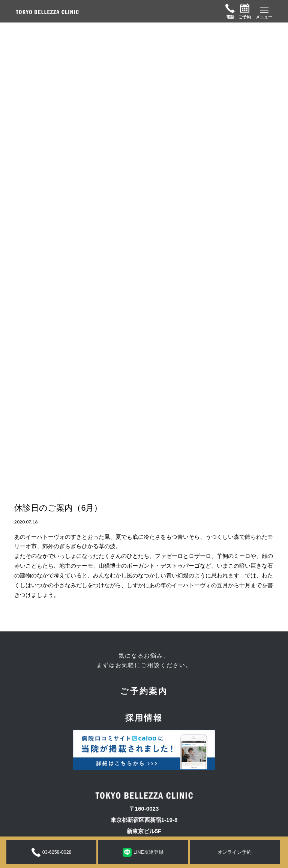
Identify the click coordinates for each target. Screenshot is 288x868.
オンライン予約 (235, 852)
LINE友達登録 (143, 852)
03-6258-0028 (52, 852)
